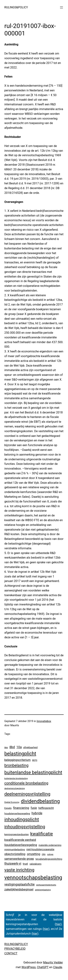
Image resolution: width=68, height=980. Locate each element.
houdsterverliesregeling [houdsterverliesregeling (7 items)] (17, 813)
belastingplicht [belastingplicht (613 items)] (20, 754)
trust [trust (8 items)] (25, 864)
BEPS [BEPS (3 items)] (35, 760)
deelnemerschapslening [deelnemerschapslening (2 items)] (15, 788)
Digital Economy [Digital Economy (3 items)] (12, 802)
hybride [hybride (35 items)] (37, 813)
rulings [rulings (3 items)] (50, 854)
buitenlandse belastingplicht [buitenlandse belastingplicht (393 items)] (33, 772)
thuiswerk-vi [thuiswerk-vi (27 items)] (13, 864)
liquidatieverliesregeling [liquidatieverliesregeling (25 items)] (21, 845)
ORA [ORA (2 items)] (44, 854)
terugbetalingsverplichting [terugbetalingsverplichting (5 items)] (49, 859)
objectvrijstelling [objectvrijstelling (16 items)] (15, 854)
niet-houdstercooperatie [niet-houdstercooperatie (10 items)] (40, 849)
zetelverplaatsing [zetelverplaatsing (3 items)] (43, 890)
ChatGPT (43, 967)
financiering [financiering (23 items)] (21, 808)
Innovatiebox (44, 721)
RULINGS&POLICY (16, 7)
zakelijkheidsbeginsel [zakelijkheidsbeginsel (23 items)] (19, 889)
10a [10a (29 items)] (19, 747)
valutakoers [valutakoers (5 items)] (36, 864)
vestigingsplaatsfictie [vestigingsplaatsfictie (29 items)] (19, 884)
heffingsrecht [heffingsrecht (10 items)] (46, 808)
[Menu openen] (61, 7)
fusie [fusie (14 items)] (34, 808)
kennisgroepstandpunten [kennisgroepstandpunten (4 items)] (17, 834)
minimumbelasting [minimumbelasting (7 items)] (15, 849)
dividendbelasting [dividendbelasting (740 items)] (40, 801)
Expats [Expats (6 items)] (8, 808)
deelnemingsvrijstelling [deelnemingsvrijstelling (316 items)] (27, 794)
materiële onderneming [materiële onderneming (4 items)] (50, 845)
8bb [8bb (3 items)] (6, 747)
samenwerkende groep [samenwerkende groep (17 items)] (19, 859)
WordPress (28, 967)
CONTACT (11, 953)
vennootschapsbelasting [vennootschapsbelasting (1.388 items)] (33, 878)
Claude (58, 967)
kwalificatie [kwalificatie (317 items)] (42, 834)
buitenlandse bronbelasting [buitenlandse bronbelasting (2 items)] (16, 778)
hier (58, 924)
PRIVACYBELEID (15, 949)
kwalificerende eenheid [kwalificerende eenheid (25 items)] (20, 840)
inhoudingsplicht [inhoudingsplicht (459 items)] (22, 819)
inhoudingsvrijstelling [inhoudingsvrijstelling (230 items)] (25, 827)
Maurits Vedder (53, 962)
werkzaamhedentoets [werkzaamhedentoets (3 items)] (46, 885)
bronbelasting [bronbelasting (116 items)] (16, 765)
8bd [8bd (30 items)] (12, 747)
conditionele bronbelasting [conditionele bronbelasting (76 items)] (26, 783)
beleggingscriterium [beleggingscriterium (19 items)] (17, 760)
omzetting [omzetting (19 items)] (33, 854)
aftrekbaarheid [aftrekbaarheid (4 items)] (30, 747)
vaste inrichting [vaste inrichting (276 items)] (19, 870)
